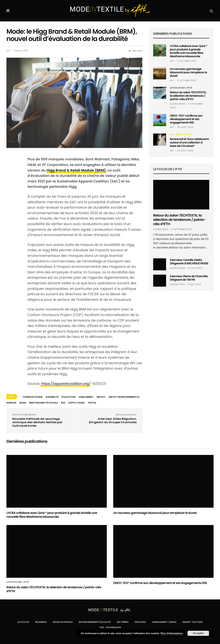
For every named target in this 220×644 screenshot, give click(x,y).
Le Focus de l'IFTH (181, 88)
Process (140, 622)
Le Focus (23, 622)
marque (11, 403)
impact (101, 397)
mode (23, 403)
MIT (8, 51)
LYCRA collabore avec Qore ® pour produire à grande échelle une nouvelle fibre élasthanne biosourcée (189, 51)
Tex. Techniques (110, 627)
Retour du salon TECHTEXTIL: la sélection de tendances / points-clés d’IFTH (188, 96)
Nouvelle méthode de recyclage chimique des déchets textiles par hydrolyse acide (37, 422)
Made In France (63, 622)
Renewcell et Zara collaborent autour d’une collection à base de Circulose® (189, 142)
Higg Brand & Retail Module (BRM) (76, 170)
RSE (63, 403)
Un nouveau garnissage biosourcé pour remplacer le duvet (189, 72)
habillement (86, 397)
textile (92, 403)
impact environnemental (124, 397)
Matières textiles (181, 135)
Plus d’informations (172, 633)
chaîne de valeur (33, 397)
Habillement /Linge (164, 622)
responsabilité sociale (44, 403)
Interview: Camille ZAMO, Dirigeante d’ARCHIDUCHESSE (189, 262)
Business (41, 622)
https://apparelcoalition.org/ (65, 384)
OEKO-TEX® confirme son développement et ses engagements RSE (186, 119)
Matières (123, 622)
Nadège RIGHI (178, 104)
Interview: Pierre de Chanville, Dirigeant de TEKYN (189, 278)
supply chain (76, 403)
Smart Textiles (192, 622)
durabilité (52, 397)
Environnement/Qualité (95, 622)
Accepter (198, 633)
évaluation (69, 397)
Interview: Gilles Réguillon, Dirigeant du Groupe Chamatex (113, 421)
